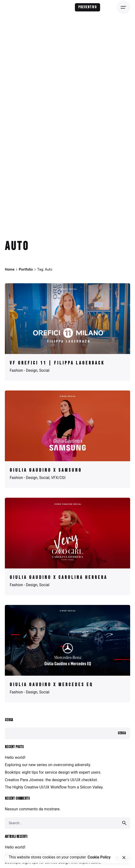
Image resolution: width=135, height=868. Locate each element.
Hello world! (15, 757)
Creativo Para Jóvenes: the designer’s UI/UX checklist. (51, 780)
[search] (124, 823)
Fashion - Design (24, 371)
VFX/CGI (58, 478)
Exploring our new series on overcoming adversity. (48, 765)
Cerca (9, 720)
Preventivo (87, 7)
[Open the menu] (123, 7)
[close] (124, 858)
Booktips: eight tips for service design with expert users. (53, 772)
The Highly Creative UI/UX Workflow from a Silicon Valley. (54, 787)
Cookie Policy (99, 857)
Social (44, 371)
